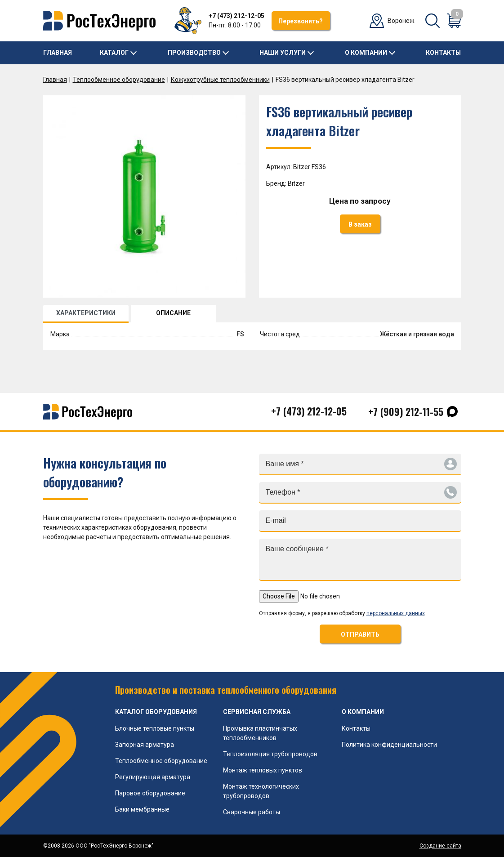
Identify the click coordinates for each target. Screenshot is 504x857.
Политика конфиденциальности (389, 745)
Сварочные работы (252, 812)
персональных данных (396, 613)
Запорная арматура (145, 745)
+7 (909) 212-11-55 (406, 411)
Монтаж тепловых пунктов (263, 770)
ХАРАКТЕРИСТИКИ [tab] (86, 313)
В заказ (360, 224)
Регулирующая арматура (153, 777)
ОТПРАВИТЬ (360, 634)
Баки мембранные (142, 809)
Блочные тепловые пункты (155, 728)
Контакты (443, 53)
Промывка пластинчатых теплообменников (260, 733)
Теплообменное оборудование (119, 80)
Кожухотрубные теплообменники (220, 80)
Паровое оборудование (150, 793)
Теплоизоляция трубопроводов (270, 754)
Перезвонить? (301, 21)
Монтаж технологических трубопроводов (261, 791)
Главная (58, 53)
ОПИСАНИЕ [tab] (173, 313)
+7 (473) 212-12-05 (236, 16)
